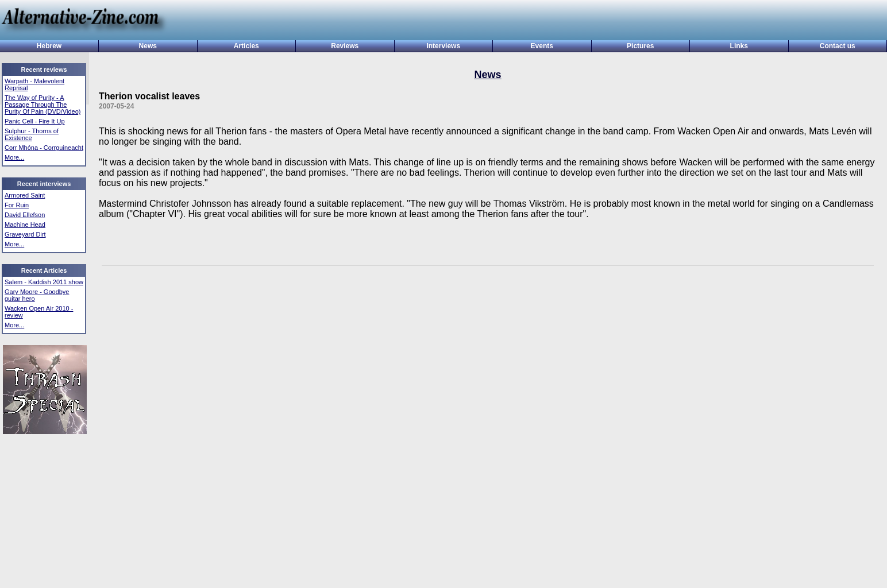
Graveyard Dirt (25, 234)
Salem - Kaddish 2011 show (44, 282)
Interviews (443, 46)
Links (739, 46)
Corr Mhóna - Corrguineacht (44, 148)
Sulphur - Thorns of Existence (32, 134)
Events (542, 46)
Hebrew (49, 46)
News (148, 46)
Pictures (640, 46)
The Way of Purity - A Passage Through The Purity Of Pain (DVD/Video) (43, 105)
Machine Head (25, 225)
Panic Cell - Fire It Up (35, 121)
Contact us (838, 46)
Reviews (345, 46)
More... (14, 157)
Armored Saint (25, 195)
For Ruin (17, 205)
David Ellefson (25, 215)
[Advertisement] (523, 21)
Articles (246, 46)
